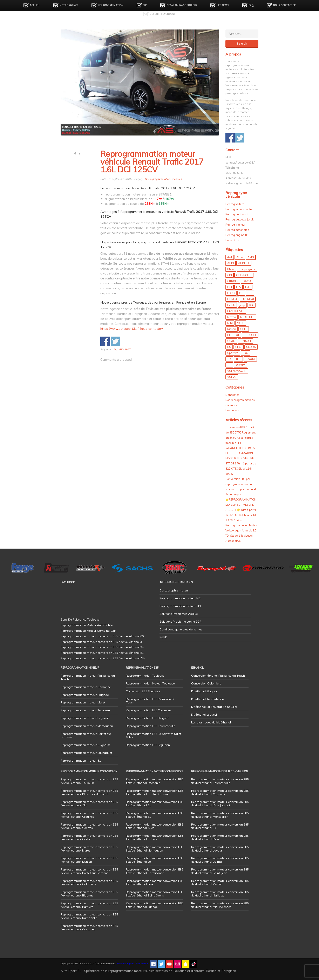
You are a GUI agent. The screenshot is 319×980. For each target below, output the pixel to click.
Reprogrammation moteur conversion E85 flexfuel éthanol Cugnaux (220, 792)
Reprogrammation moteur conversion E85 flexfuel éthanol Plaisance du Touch (89, 792)
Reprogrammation (111, 5)
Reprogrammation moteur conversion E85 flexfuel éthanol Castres (89, 826)
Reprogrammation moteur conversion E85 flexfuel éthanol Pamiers (89, 905)
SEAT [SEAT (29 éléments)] (239, 347)
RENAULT (125, 349)
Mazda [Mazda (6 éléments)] (232, 317)
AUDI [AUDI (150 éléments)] (231, 263)
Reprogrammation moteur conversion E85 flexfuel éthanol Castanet (89, 928)
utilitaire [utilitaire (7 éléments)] (240, 365)
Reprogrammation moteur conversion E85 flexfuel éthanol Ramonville (89, 916)
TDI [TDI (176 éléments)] (229, 359)
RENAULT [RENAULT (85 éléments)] (245, 341)
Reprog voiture (235, 204)
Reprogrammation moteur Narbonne (86, 687)
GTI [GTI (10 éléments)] (241, 293)
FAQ (251, 5)
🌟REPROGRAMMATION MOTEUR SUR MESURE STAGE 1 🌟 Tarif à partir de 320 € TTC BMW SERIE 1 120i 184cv (241, 510)
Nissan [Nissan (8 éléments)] (232, 329)
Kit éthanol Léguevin (205, 715)
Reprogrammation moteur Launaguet (86, 753)
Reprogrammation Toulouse (145, 676)
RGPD (163, 637)
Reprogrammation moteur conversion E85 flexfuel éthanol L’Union (89, 860)
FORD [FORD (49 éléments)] (231, 293)
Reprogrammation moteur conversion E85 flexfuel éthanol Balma (220, 860)
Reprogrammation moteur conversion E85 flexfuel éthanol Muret (89, 849)
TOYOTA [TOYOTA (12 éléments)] (250, 359)
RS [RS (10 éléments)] (229, 347)
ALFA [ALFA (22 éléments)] (240, 257)
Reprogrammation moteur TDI (180, 606)
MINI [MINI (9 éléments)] (230, 323)
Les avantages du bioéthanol (211, 722)
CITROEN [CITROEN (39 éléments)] (233, 281)
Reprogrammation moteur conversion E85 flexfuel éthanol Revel (220, 837)
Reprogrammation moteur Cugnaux (85, 745)
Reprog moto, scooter (239, 209)
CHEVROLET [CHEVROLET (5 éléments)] (244, 275)
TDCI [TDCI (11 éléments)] (246, 353)
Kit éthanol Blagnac (204, 691)
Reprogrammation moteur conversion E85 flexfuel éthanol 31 (155, 804)
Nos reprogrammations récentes (163, 179)
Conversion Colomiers (206, 683)
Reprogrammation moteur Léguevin (85, 718)
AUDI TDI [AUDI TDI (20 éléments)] (244, 263)
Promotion (232, 410)
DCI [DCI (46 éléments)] (230, 287)
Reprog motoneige (237, 230)
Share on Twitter (115, 341)
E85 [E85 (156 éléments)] (239, 287)
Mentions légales (125, 964)
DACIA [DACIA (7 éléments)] (247, 281)
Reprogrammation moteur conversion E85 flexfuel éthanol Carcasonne (155, 871)
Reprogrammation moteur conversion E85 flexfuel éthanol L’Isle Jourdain (220, 804)
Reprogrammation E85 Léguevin (148, 745)
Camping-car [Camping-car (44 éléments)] (247, 269)
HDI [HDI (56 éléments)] (250, 293)
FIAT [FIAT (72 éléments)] (248, 287)
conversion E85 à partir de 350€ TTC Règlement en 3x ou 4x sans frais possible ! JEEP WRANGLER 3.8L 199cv (240, 438)
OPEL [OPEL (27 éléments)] (244, 329)
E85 (145, 5)
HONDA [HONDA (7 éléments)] (232, 299)
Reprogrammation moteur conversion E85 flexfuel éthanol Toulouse (89, 781)
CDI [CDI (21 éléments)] (230, 275)
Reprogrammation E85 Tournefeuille (151, 726)
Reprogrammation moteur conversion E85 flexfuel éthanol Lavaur (220, 849)
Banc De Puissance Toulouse (80, 620)
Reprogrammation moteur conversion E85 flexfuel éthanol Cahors (155, 837)
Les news (223, 5)
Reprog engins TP (237, 235)
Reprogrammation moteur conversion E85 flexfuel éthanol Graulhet (89, 815)
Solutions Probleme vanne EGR (180, 622)
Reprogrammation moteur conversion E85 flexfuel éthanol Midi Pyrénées (220, 905)
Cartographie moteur (174, 590)
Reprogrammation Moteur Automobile (87, 625)
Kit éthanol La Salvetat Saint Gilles (214, 707)
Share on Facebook (105, 341)
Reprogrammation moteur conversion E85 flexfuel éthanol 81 (155, 815)
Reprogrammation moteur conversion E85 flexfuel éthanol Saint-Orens (155, 894)
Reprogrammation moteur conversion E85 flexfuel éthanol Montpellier (220, 815)
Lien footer (232, 395)
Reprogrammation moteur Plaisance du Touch (88, 677)
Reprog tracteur (235, 225)
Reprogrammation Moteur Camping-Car (88, 631)
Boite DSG (232, 240)
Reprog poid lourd (237, 214)
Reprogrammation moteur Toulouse (85, 710)
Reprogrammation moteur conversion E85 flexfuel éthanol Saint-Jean (220, 871)
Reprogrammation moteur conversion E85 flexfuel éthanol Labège (155, 905)
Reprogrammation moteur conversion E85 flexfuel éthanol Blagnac (89, 894)
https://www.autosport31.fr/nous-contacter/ (132, 329)
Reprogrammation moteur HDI (180, 598)
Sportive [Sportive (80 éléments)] (233, 353)
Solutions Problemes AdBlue (179, 614)
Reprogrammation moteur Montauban (87, 726)
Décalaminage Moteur (182, 5)
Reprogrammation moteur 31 (81, 761)
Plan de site (142, 964)
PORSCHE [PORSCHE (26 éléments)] (250, 335)
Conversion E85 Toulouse (143, 691)
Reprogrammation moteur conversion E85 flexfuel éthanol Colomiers (89, 883)
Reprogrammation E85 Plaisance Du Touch (151, 701)
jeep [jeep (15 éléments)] (242, 305)
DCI (116, 349)
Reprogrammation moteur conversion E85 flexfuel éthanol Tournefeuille (220, 781)
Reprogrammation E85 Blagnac (147, 718)
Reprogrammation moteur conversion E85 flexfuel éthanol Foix (155, 883)
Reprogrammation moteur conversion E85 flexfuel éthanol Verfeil (220, 883)
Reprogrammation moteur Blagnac (85, 695)
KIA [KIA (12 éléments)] (252, 305)
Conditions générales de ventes (181, 629)
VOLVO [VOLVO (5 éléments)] (232, 377)
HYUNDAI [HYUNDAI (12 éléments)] (248, 299)
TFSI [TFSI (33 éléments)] (238, 359)
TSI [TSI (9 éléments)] (229, 365)
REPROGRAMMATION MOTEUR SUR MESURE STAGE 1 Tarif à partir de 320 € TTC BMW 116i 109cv (241, 463)
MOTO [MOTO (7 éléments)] (241, 323)
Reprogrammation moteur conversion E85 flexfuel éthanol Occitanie (155, 781)
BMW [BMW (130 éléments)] (231, 269)
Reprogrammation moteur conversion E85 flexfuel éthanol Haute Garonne (155, 792)
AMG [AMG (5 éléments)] (251, 257)
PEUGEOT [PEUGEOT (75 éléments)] (233, 335)
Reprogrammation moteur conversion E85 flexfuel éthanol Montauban (155, 849)
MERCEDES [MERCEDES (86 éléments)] (247, 317)
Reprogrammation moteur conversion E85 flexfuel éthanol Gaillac (89, 837)
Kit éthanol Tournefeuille (208, 699)
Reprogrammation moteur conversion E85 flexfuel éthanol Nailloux (220, 894)
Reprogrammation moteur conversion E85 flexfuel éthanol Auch (155, 826)
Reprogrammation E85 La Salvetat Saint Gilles (154, 736)
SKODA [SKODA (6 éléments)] (251, 347)
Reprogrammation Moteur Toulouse (150, 683)
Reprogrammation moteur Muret (83, 702)
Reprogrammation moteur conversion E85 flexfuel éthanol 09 (155, 860)
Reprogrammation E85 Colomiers (149, 710)
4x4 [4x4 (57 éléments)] (230, 257)
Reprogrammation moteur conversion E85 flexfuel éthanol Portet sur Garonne (89, 871)
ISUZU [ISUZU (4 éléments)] (231, 305)
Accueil (35, 5)
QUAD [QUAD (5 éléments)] (231, 341)
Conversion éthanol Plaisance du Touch (218, 676)
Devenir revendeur (163, 14)
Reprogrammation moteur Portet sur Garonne (86, 736)
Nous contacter (284, 5)
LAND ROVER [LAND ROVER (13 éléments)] (236, 311)
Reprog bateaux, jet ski (240, 219)
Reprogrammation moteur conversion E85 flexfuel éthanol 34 (220, 826)
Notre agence (69, 5)
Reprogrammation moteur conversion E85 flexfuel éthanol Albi (89, 804)
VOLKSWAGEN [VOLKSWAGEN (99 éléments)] (237, 371)
